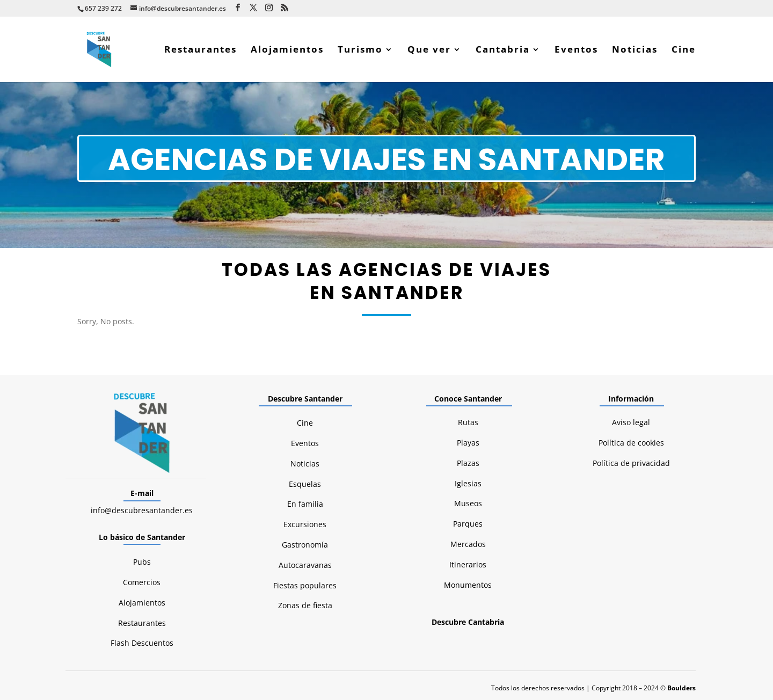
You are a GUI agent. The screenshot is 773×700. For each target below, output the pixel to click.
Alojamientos (287, 50)
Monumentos (468, 585)
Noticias (635, 50)
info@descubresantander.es (142, 510)
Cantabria (503, 50)
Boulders (681, 688)
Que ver (429, 50)
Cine (684, 50)
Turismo (360, 50)
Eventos (576, 50)
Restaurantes (200, 50)
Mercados (468, 544)
